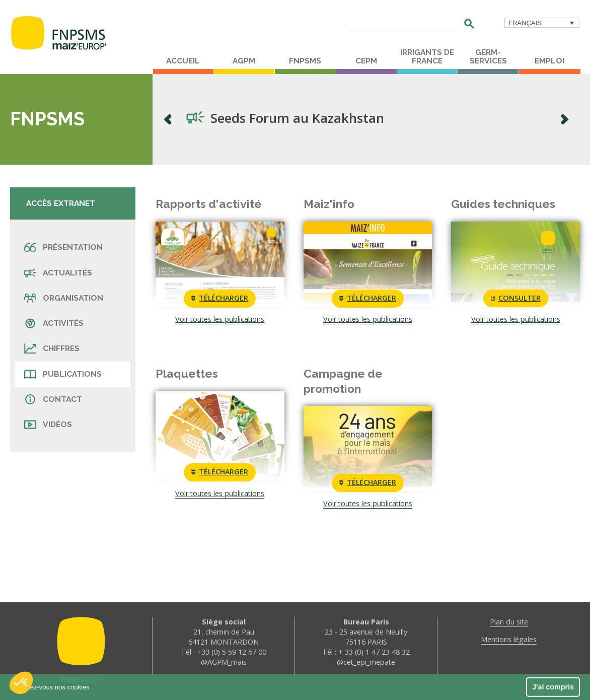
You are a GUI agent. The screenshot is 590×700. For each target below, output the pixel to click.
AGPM (244, 61)
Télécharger (220, 299)
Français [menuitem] (525, 23)
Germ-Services (488, 57)
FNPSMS (305, 61)
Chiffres (52, 348)
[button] (21, 683)
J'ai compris (553, 687)
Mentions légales (509, 639)
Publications (63, 374)
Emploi (549, 61)
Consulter (516, 299)
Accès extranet (61, 203)
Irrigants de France (427, 57)
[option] (366, 119)
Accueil (183, 61)
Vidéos (48, 425)
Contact (53, 399)
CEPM (366, 61)
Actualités (58, 273)
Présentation (63, 247)
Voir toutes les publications (220, 319)
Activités (54, 323)
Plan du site (509, 622)
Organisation (64, 298)
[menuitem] (542, 23)
